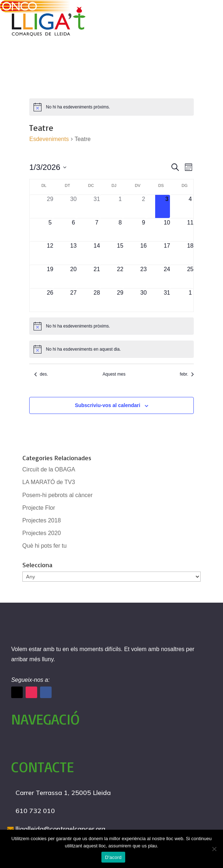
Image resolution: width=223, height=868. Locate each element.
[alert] (111, 107)
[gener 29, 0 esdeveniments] (120, 300)
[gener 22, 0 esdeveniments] (120, 277)
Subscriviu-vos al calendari (107, 405)
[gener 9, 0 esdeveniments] (143, 230)
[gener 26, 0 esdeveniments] (50, 300)
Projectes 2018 (42, 520)
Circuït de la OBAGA (49, 469)
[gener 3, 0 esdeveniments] (167, 206)
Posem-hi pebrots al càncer (58, 495)
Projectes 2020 (42, 533)
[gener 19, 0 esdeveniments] (50, 277)
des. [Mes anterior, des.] (41, 374)
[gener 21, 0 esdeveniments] (97, 277)
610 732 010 (35, 811)
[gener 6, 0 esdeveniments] (73, 230)
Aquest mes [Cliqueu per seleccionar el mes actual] (114, 374)
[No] (214, 849)
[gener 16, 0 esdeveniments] (143, 253)
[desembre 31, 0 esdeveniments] (97, 206)
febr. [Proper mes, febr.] (187, 374)
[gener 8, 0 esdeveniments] (120, 230)
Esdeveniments (49, 139)
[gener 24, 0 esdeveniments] (167, 277)
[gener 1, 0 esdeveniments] (120, 206)
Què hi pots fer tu (45, 546)
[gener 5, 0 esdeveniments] (50, 230)
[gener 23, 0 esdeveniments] (143, 277)
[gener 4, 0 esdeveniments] (190, 206)
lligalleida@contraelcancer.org (60, 829)
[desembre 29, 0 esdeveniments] (50, 206)
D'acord (113, 857)
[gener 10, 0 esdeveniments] (167, 230)
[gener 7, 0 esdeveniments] (97, 230)
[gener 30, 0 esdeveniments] (143, 300)
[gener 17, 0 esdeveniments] (167, 253)
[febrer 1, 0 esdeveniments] (190, 300)
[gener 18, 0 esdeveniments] (190, 253)
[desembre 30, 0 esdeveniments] (73, 206)
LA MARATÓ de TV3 (49, 482)
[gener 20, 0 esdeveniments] (73, 277)
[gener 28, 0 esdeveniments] (97, 300)
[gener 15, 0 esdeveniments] (120, 253)
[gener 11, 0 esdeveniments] (190, 230)
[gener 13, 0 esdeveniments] (73, 253)
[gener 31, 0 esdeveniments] (167, 300)
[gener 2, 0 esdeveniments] (143, 206)
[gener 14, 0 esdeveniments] (97, 253)
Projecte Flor (39, 508)
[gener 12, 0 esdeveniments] (50, 253)
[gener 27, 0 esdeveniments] (73, 300)
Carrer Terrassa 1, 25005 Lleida (63, 793)
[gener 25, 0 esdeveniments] (190, 277)
